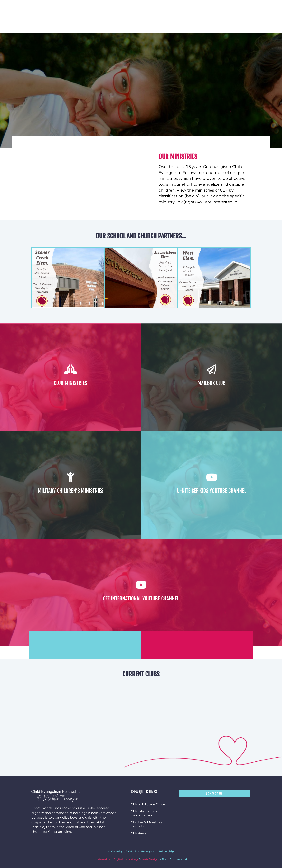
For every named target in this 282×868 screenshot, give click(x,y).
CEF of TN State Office (148, 804)
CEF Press (139, 833)
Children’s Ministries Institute (146, 824)
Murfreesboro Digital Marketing (116, 859)
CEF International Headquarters (145, 813)
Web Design (150, 859)
